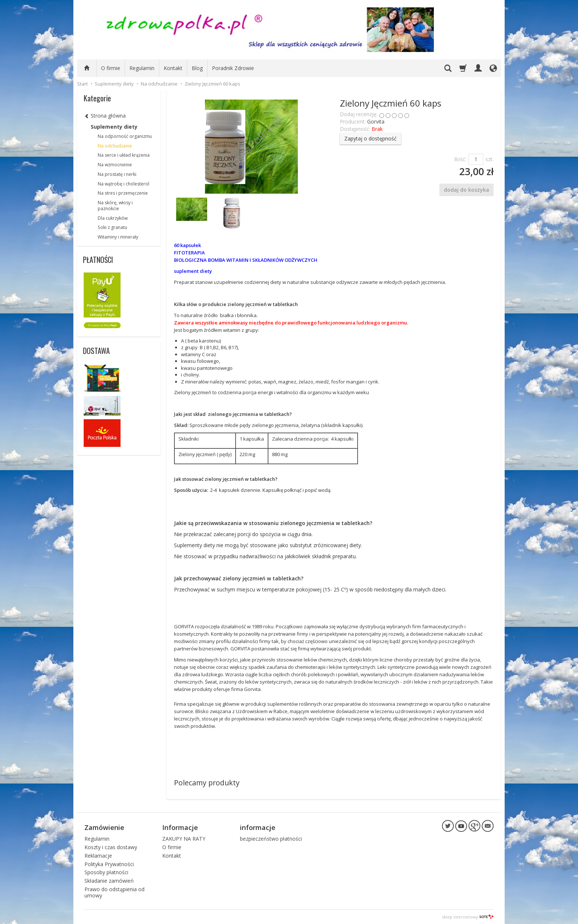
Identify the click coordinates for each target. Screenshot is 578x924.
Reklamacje (98, 856)
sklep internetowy (468, 916)
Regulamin (142, 68)
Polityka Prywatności (109, 864)
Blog (197, 68)
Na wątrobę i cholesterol (123, 184)
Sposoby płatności (106, 872)
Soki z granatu (112, 227)
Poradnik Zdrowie (233, 68)
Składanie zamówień (109, 881)
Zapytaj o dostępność (370, 138)
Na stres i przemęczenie (123, 193)
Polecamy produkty (207, 783)
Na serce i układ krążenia (124, 155)
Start (82, 84)
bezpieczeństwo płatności (271, 839)
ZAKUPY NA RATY (184, 839)
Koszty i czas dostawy (111, 847)
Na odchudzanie (115, 146)
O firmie (111, 68)
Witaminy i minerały (118, 237)
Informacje (180, 827)
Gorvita (376, 121)
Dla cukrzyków (113, 218)
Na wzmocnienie (115, 165)
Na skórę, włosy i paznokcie (115, 206)
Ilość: (460, 159)
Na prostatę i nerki (117, 174)
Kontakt (173, 68)
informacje (258, 827)
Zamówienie (104, 827)
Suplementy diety (114, 127)
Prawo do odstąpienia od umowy (114, 892)
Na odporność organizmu (125, 136)
